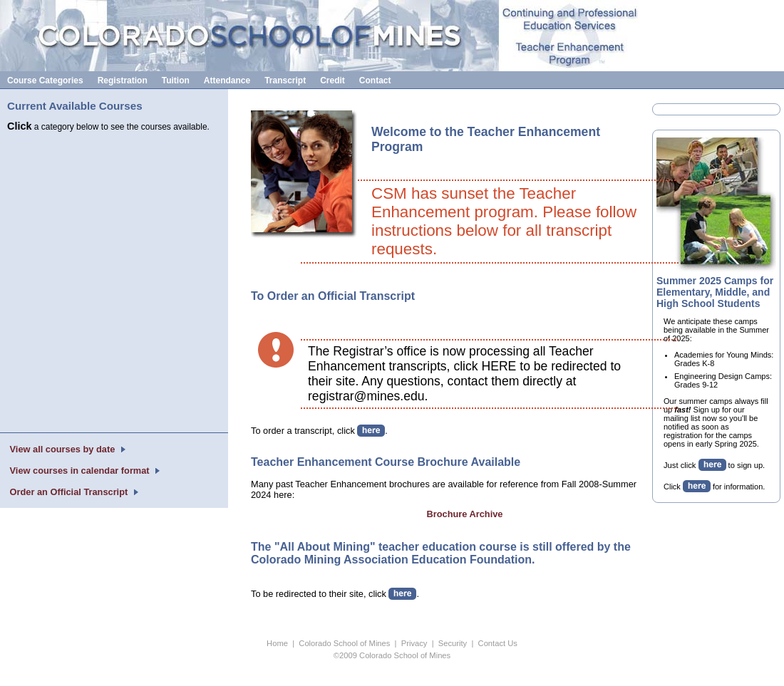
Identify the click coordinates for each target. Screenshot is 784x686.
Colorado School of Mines (344, 643)
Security (453, 643)
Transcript (285, 80)
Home (277, 643)
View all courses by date (62, 449)
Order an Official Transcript (69, 492)
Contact (375, 80)
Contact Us (498, 643)
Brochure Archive (465, 514)
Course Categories (45, 80)
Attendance (227, 80)
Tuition (176, 80)
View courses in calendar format (79, 471)
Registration (123, 80)
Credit (332, 80)
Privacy (414, 643)
